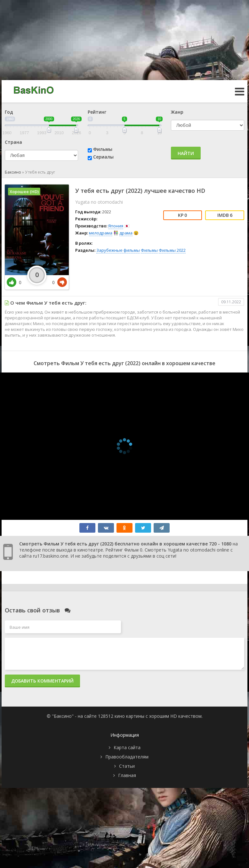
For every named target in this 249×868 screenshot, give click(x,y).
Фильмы (103, 149)
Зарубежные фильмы (118, 250)
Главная (127, 775)
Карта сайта (127, 747)
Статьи (127, 766)
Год (9, 112)
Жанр (177, 112)
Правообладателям (127, 757)
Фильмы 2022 (172, 250)
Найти (186, 153)
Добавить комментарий (42, 681)
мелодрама (101, 233)
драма (126, 233)
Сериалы (103, 157)
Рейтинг (97, 112)
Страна (13, 142)
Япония (116, 226)
